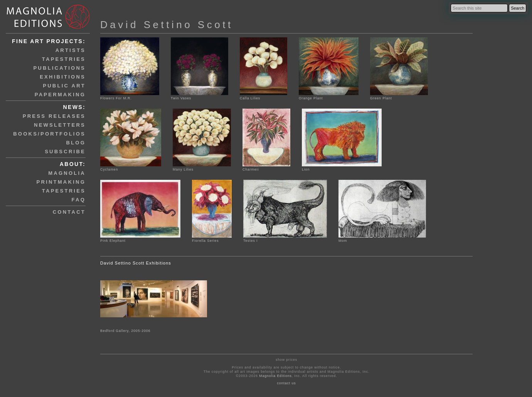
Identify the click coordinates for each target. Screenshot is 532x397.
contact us (287, 383)
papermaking (60, 95)
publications (59, 68)
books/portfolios (49, 134)
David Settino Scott (167, 25)
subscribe (65, 152)
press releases (54, 116)
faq (79, 200)
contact (69, 212)
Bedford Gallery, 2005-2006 (125, 331)
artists (71, 50)
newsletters (60, 125)
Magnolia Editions (275, 376)
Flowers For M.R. (130, 96)
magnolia (67, 173)
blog (76, 143)
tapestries (64, 59)
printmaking (61, 182)
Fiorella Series (212, 239)
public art (64, 86)
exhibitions (63, 77)
